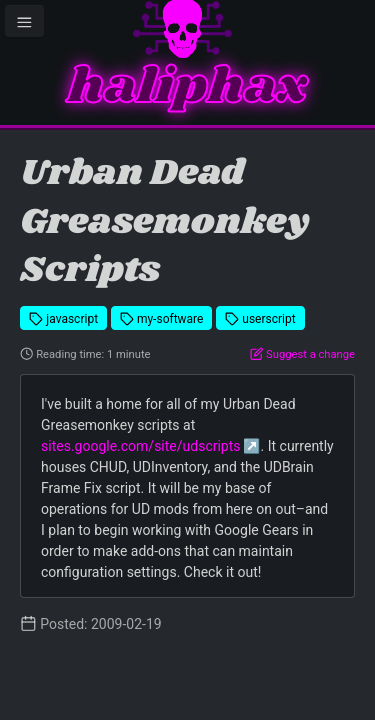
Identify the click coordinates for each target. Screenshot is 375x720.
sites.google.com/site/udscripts (141, 446)
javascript (63, 319)
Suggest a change (302, 354)
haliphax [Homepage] (187, 87)
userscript (260, 319)
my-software (162, 319)
